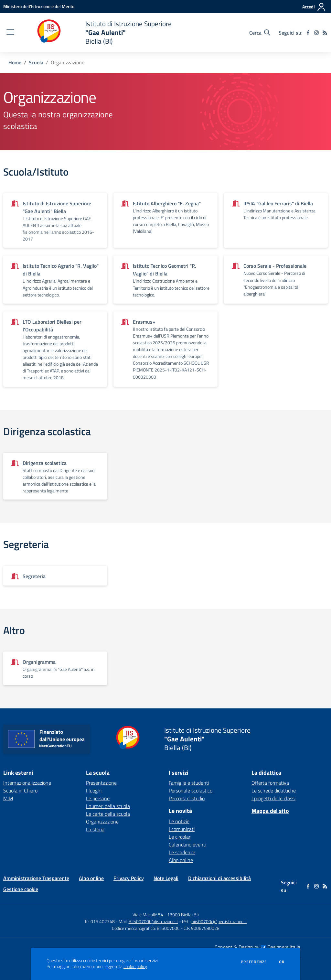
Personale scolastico (191, 791)
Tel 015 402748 (100, 921)
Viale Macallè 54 (148, 915)
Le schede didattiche (274, 791)
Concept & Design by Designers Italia (257, 947)
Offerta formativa (270, 783)
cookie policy (135, 966)
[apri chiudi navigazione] (10, 33)
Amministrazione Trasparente (36, 878)
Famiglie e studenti (189, 783)
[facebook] (308, 33)
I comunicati (182, 829)
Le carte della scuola (108, 814)
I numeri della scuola (108, 806)
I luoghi (94, 791)
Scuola (36, 62)
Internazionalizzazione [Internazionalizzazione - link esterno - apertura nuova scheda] (27, 783)
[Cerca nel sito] (260, 33)
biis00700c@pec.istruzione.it (219, 921)
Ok (282, 962)
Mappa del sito (270, 811)
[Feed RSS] (325, 33)
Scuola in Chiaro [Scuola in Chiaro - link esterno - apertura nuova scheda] (20, 791)
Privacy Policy (129, 878)
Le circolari (180, 837)
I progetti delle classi (273, 798)
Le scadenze (182, 852)
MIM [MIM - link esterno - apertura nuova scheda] (8, 798)
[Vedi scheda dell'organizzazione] (55, 220)
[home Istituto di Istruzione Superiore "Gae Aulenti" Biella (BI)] (96, 32)
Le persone (98, 798)
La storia (95, 829)
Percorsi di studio (187, 798)
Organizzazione (102, 822)
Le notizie (179, 821)
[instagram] (316, 33)
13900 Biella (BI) (183, 915)
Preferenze (254, 962)
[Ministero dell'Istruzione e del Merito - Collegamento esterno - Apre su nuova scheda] (39, 6)
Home (15, 62)
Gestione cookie (21, 889)
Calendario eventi (187, 845)
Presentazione (101, 783)
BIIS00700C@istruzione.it (153, 921)
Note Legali (166, 878)
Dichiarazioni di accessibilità (219, 878)
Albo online (181, 860)
